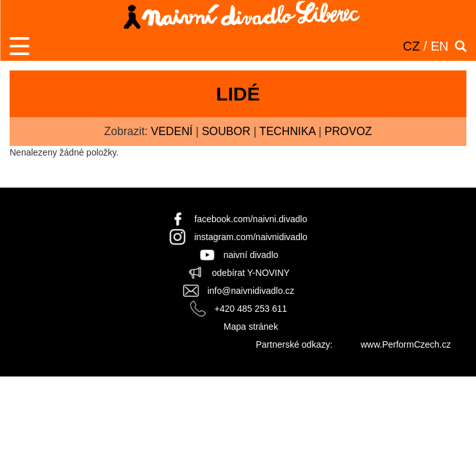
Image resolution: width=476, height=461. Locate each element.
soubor (226, 131)
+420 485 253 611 (251, 309)
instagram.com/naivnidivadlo (251, 237)
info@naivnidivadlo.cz (251, 291)
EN (439, 46)
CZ (412, 46)
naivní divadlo (251, 255)
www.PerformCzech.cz (406, 344)
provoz (349, 131)
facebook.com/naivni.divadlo (251, 219)
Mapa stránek (251, 327)
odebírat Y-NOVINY (251, 273)
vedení (171, 131)
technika (288, 131)
